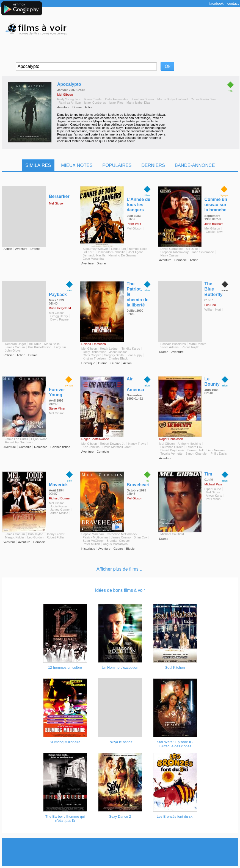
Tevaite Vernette (172, 454)
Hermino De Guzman (123, 255)
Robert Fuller (55, 537)
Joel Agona (136, 252)
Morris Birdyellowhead (172, 99)
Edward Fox (194, 447)
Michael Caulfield (172, 534)
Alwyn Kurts (214, 496)
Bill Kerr (88, 252)
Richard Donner (60, 498)
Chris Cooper (92, 355)
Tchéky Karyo (131, 349)
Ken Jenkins (91, 447)
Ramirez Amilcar (70, 103)
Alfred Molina (59, 513)
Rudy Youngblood (69, 99)
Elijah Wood (39, 439)
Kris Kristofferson (40, 347)
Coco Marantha (93, 259)
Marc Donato (198, 344)
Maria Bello (52, 344)
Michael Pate (213, 484)
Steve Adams (170, 347)
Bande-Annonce (195, 165)
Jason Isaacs (118, 352)
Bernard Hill (195, 450)
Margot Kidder (15, 537)
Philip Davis (219, 454)
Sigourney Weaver (95, 249)
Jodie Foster (59, 506)
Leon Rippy (135, 355)
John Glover (13, 350)
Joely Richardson (95, 352)
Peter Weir (134, 224)
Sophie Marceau (93, 534)
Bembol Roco (138, 249)
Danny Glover (55, 534)
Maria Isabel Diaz (138, 103)
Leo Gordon (35, 537)
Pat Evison (213, 499)
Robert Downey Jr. (112, 444)
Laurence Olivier (172, 447)
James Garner (60, 510)
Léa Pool (211, 305)
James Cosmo (121, 537)
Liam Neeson (216, 450)
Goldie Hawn (215, 232)
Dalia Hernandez (116, 99)
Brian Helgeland (60, 308)
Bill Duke (192, 249)
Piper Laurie (213, 489)
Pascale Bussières (173, 344)
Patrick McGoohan (95, 537)
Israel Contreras (95, 103)
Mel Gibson (65, 95)
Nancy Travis (137, 444)
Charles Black (118, 358)
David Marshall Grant (117, 447)
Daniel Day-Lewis (173, 450)
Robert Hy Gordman (19, 442)
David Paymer (60, 319)
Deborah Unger (16, 344)
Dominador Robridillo (111, 252)
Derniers (153, 165)
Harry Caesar (170, 255)
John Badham (214, 224)
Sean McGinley (93, 541)
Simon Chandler (197, 454)
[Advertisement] (120, 852)
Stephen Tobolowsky (175, 252)
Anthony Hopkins (189, 444)
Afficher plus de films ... (120, 569)
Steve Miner (57, 408)
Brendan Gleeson (119, 541)
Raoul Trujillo (93, 99)
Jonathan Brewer (143, 99)
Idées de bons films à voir (120, 590)
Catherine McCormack (122, 534)
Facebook (216, 3)
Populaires (117, 165)
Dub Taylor (35, 534)
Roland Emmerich (94, 344)
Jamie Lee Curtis (16, 439)
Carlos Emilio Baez (204, 99)
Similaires (38, 165)
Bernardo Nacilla (94, 255)
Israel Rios (116, 103)
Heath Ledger (109, 349)
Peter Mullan (91, 544)
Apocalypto (69, 84)
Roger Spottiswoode (95, 439)
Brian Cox (140, 537)
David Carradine (172, 249)
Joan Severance (203, 252)
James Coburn (15, 347)
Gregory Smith (114, 355)
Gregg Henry (59, 316)
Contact (233, 3)
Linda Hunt (118, 249)
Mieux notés (77, 165)
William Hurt (213, 309)
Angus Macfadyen (115, 544)
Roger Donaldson (171, 439)
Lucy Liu (60, 347)
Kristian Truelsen (94, 358)
